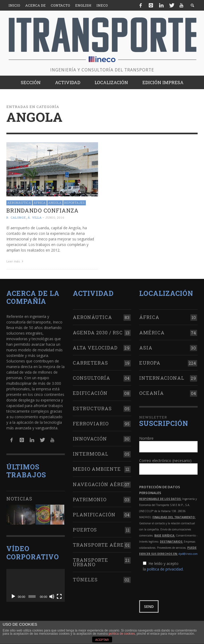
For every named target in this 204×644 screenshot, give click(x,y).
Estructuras (92, 408)
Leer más (15, 261)
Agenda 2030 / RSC (98, 332)
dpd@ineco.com (188, 554)
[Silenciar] (52, 597)
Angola (55, 203)
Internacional (162, 378)
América (152, 332)
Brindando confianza (42, 210)
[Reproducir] (13, 597)
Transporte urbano (90, 562)
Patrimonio (90, 499)
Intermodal (91, 454)
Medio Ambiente (97, 469)
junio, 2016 (55, 217)
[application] (36, 585)
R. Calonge (16, 217)
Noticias (19, 499)
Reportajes (75, 203)
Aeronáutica (19, 203)
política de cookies (122, 634)
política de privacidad (165, 569)
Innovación (90, 439)
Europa (150, 363)
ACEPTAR (102, 640)
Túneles (85, 580)
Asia (146, 348)
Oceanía (152, 393)
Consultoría (92, 378)
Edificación (90, 393)
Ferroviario (91, 423)
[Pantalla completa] (59, 597)
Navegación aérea (100, 484)
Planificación (94, 515)
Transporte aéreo (100, 545)
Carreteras (90, 363)
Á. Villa (35, 217)
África (40, 203)
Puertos (85, 530)
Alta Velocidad (95, 348)
